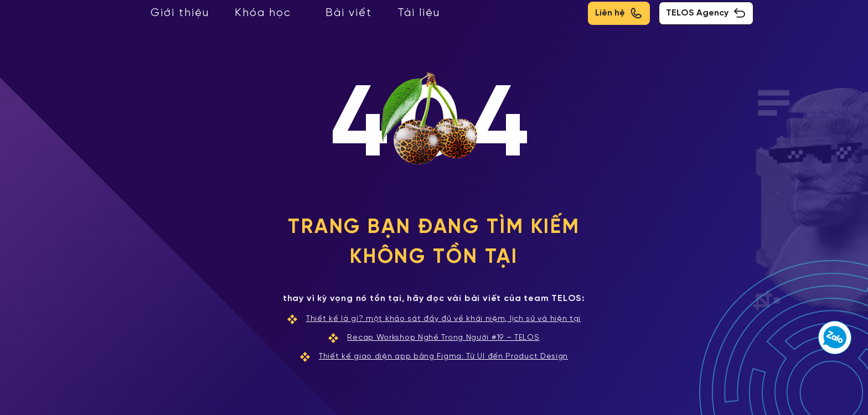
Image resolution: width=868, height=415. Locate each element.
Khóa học (263, 13)
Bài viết (349, 13)
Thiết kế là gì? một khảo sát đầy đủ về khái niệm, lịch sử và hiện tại (434, 319)
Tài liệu (419, 13)
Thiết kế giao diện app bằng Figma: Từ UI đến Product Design (434, 357)
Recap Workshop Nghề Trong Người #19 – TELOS (434, 338)
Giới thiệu (180, 13)
